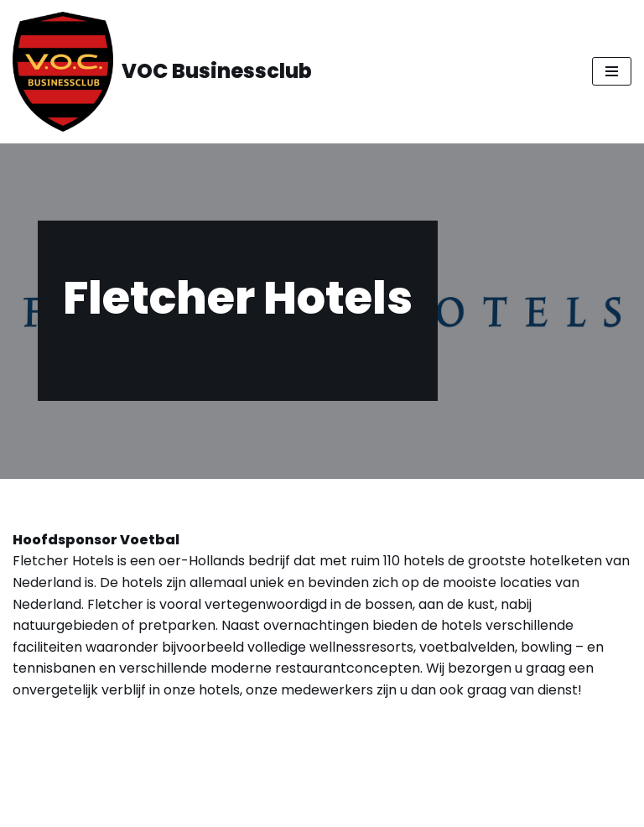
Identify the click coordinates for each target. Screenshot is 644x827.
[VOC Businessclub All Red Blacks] (162, 72)
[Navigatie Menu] (612, 71)
